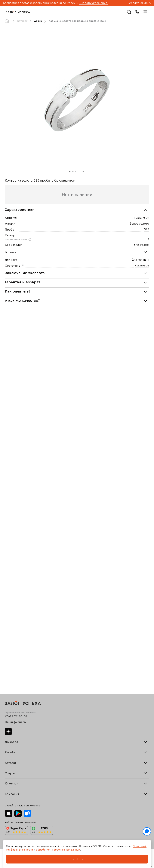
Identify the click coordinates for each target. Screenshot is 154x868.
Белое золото (139, 224)
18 (148, 239)
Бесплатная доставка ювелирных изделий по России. (40, 3)
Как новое (142, 265)
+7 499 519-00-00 (16, 716)
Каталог (22, 21)
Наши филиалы (16, 722)
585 (147, 229)
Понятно (77, 859)
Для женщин (140, 260)
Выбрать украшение (93, 3)
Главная (8, 21)
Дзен (8, 732)
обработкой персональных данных (58, 850)
